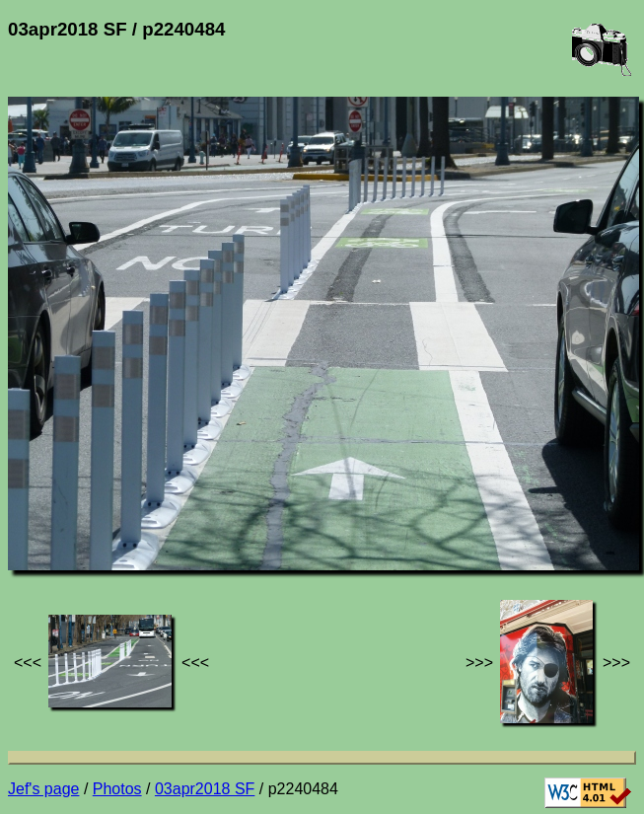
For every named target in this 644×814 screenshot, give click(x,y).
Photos (117, 789)
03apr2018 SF (205, 789)
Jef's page (43, 789)
